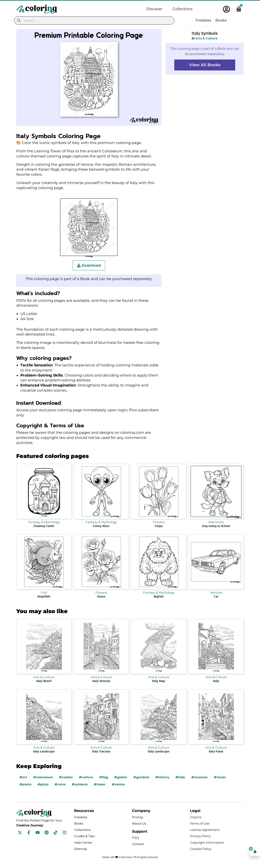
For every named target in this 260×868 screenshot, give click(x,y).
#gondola (142, 777)
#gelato (122, 777)
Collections (183, 9)
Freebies (203, 20)
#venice (119, 784)
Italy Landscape (44, 751)
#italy (181, 777)
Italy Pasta (216, 751)
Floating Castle (44, 526)
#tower (100, 784)
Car (216, 596)
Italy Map (159, 681)
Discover (154, 9)
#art (23, 777)
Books (221, 20)
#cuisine (66, 777)
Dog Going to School (216, 526)
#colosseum (43, 777)
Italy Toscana (101, 751)
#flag (104, 777)
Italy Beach (44, 681)
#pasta (25, 784)
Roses (101, 596)
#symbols (80, 784)
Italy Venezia (101, 681)
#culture (86, 777)
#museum (200, 777)
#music (221, 777)
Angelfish (44, 596)
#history (163, 777)
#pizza (43, 784)
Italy (216, 681)
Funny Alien (101, 526)
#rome (60, 784)
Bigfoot (159, 596)
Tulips (159, 526)
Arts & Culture (207, 38)
